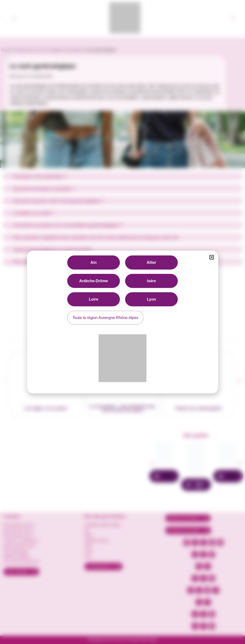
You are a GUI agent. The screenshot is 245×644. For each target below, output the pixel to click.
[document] (122, 322)
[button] (212, 257)
